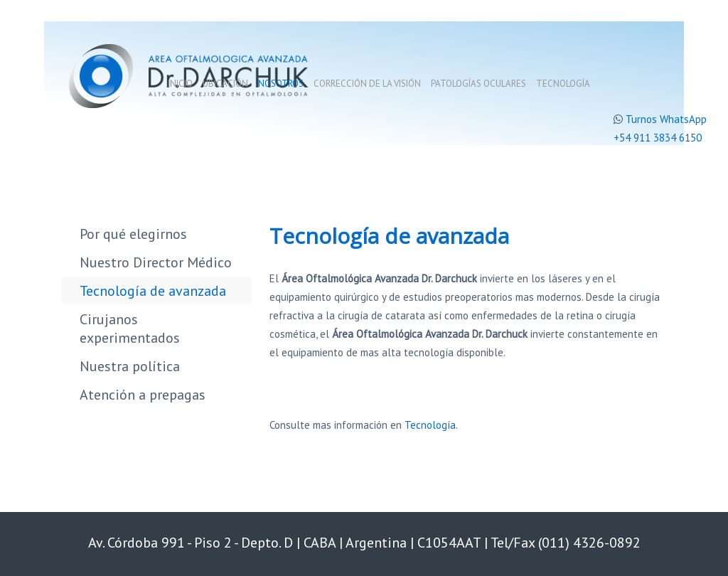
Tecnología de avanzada (153, 291)
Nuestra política (130, 366)
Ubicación (225, 84)
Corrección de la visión (367, 84)
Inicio (180, 84)
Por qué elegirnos (133, 234)
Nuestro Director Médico (156, 262)
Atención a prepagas (143, 395)
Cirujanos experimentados (130, 329)
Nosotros (281, 84)
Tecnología (563, 84)
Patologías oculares (478, 84)
